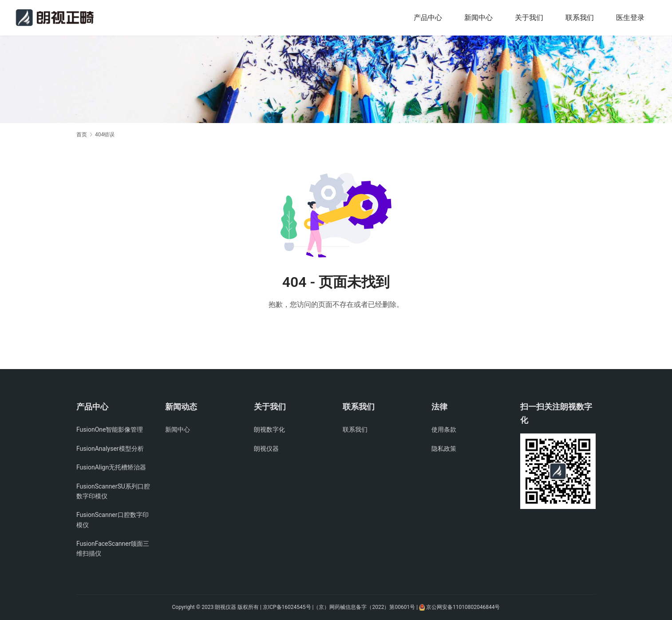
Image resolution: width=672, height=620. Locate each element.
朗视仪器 (266, 449)
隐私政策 (444, 449)
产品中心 (428, 18)
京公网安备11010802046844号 (463, 607)
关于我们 (529, 18)
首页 (82, 135)
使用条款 (444, 429)
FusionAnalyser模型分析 (110, 449)
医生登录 (630, 18)
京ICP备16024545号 (287, 607)
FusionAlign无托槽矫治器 (111, 467)
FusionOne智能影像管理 (110, 429)
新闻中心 (478, 18)
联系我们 (580, 18)
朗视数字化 (269, 429)
